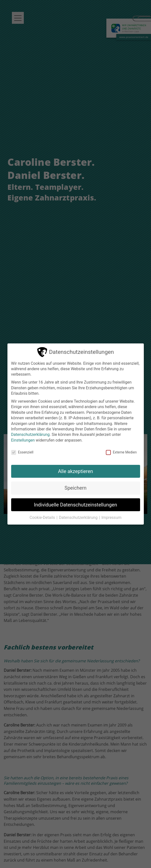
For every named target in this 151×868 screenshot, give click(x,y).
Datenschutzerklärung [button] (79, 518)
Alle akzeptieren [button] (75, 471)
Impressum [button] (111, 518)
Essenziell (22, 452)
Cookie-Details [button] (43, 518)
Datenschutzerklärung (30, 434)
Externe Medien (121, 452)
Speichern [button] (75, 488)
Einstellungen (23, 440)
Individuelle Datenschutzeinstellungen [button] (75, 505)
